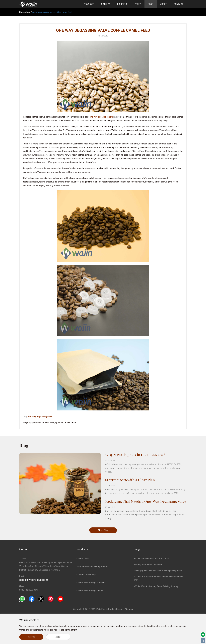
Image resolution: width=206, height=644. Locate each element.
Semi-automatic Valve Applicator (92, 567)
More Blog (103, 530)
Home (22, 12)
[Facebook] (32, 599)
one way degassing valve (101, 117)
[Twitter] (41, 599)
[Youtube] (60, 599)
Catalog (106, 4)
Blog (151, 4)
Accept (31, 637)
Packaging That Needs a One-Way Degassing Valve (146, 501)
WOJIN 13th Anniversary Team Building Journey (156, 586)
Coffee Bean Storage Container (91, 583)
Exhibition (123, 4)
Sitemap (129, 609)
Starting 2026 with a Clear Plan (130, 480)
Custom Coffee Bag (86, 575)
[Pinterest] (51, 599)
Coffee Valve (83, 559)
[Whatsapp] (22, 599)
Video (138, 4)
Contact (178, 4)
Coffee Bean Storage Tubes (90, 591)
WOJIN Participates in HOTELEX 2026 (135, 455)
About (163, 4)
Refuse (58, 637)
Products (89, 4)
